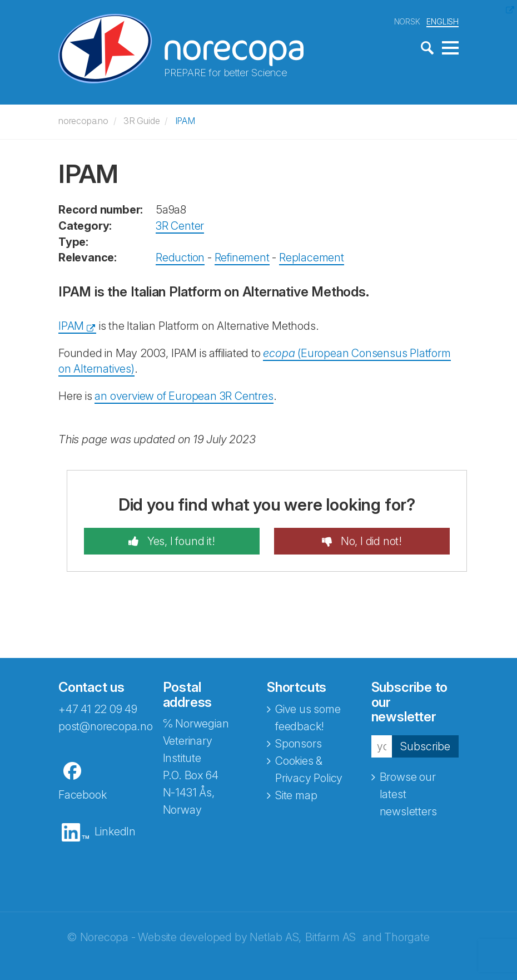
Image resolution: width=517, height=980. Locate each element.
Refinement (242, 258)
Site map (296, 795)
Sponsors (298, 744)
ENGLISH (443, 21)
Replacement (312, 258)
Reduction (180, 258)
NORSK (407, 21)
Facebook (82, 795)
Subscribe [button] (425, 746)
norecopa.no (83, 121)
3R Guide (141, 121)
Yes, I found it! (180, 541)
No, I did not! (370, 541)
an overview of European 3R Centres (184, 396)
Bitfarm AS (330, 937)
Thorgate (407, 937)
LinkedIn (115, 831)
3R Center (180, 226)
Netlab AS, (275, 937)
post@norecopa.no (106, 726)
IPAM (185, 121)
